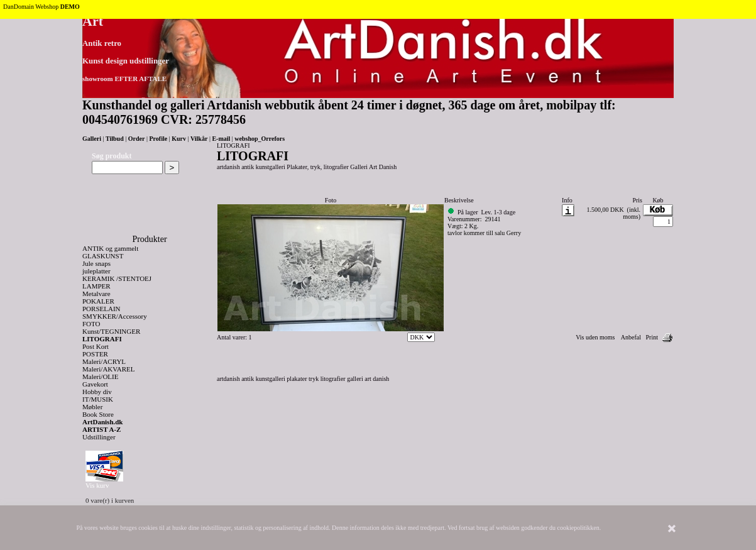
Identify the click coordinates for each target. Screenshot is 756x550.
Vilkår (199, 139)
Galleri (92, 139)
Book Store (98, 414)
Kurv (179, 139)
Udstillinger (99, 437)
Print (652, 337)
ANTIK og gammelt (110, 248)
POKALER (98, 301)
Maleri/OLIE (100, 377)
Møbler (92, 407)
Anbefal (631, 337)
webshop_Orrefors (260, 139)
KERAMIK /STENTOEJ (117, 278)
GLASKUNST (103, 256)
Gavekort (95, 384)
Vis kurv (97, 485)
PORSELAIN (101, 309)
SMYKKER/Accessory (115, 316)
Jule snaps (96, 263)
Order (137, 139)
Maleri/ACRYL (104, 361)
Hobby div (97, 392)
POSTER (95, 354)
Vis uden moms (595, 337)
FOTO (91, 324)
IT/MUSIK (98, 399)
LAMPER (96, 286)
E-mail (221, 139)
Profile (158, 139)
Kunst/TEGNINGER (111, 331)
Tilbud (115, 139)
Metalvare (96, 294)
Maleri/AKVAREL (109, 369)
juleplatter (96, 271)
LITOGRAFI (102, 339)
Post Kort (96, 346)
